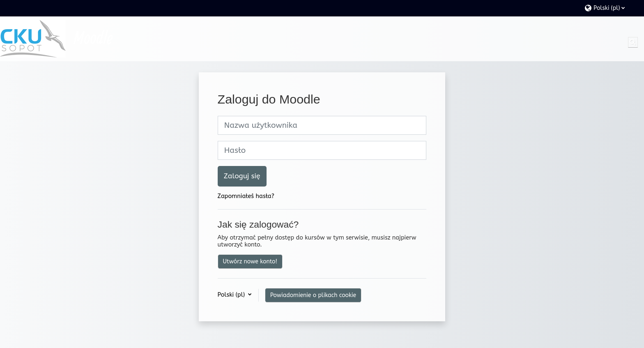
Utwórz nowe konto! (250, 262)
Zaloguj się (242, 176)
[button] (610, 8)
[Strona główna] (33, 39)
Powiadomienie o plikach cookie (313, 295)
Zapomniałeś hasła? (246, 196)
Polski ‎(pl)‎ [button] (232, 295)
